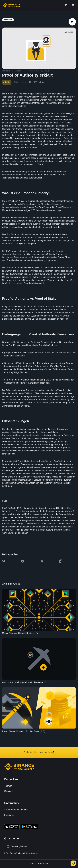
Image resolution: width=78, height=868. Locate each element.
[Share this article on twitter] (4, 561)
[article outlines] (72, 22)
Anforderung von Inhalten (16, 810)
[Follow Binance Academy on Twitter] (10, 838)
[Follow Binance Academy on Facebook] (5, 838)
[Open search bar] (65, 5)
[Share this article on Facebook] (23, 561)
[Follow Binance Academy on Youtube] (18, 839)
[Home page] (12, 5)
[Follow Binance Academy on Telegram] (14, 838)
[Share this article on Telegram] (42, 561)
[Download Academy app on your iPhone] (12, 827)
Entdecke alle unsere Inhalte (39, 752)
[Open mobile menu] (73, 5)
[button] (73, 5)
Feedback (9, 815)
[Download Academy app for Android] (29, 827)
